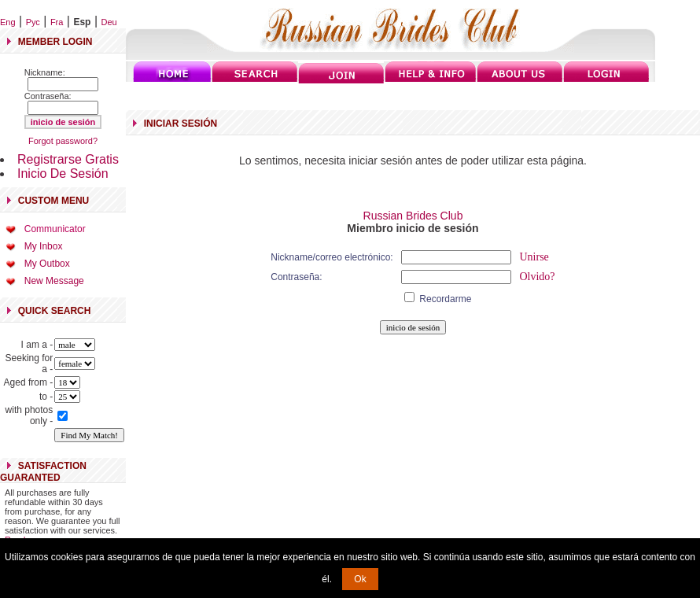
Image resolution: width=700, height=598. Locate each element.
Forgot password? (63, 141)
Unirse (534, 257)
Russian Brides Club (413, 216)
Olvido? (537, 277)
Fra (57, 22)
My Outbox (47, 264)
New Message (54, 281)
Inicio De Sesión (63, 173)
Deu (109, 22)
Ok (360, 579)
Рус (33, 22)
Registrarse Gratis (68, 159)
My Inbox (44, 246)
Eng (8, 22)
